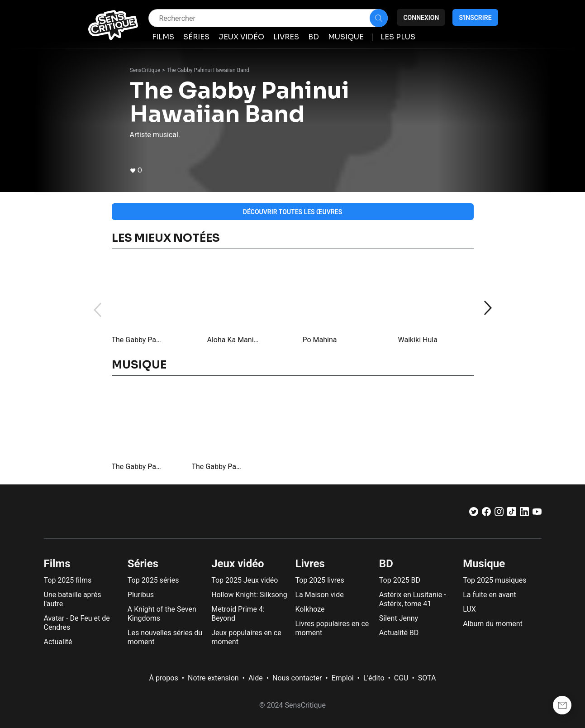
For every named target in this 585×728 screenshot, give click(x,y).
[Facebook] (486, 514)
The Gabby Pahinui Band (138, 340)
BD (386, 564)
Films (57, 564)
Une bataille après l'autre (73, 599)
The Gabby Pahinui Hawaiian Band (208, 70)
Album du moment (493, 624)
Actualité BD (399, 633)
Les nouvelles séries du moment (165, 637)
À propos (164, 678)
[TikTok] (512, 514)
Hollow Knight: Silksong (249, 595)
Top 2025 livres (319, 580)
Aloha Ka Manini (233, 340)
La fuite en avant (490, 595)
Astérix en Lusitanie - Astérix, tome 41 (413, 599)
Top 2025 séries (153, 580)
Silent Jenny (399, 618)
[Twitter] (474, 514)
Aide (256, 678)
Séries (143, 564)
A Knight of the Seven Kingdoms (162, 614)
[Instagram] (499, 514)
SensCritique (145, 70)
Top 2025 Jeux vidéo (245, 580)
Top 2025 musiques (495, 580)
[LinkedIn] (524, 514)
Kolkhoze (310, 609)
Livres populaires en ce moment (332, 628)
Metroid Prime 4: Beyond (238, 614)
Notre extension (213, 678)
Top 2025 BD (400, 580)
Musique (484, 564)
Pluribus (141, 595)
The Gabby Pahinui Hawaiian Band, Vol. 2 (138, 467)
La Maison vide (319, 595)
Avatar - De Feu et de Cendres (77, 623)
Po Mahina (320, 340)
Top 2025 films (68, 580)
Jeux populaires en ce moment (246, 637)
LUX (469, 609)
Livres (310, 564)
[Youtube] (537, 514)
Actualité (58, 642)
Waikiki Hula (418, 340)
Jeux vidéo (238, 564)
